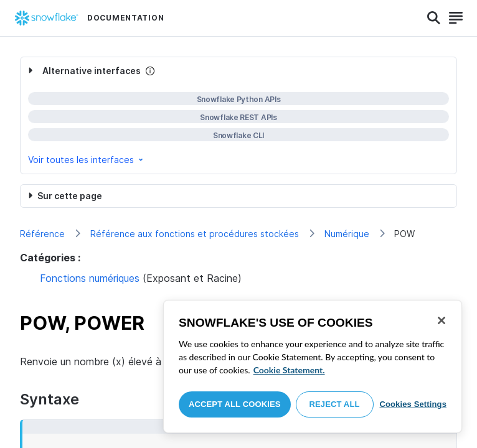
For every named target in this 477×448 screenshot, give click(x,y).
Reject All (335, 404)
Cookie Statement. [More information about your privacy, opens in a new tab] (289, 370)
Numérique (347, 234)
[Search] (434, 18)
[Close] (442, 320)
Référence (42, 234)
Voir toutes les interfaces (87, 160)
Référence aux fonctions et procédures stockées (195, 234)
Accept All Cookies (235, 404)
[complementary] (238, 115)
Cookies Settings (413, 404)
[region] (313, 366)
